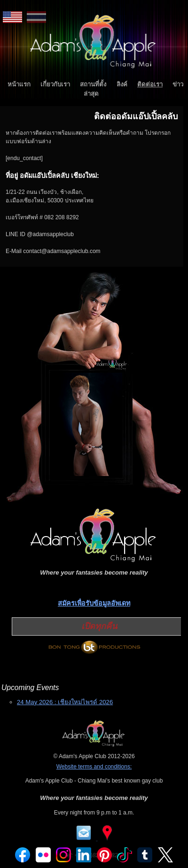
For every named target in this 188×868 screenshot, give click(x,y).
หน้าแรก (19, 84)
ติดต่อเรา (150, 84)
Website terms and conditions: (94, 767)
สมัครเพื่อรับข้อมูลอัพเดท (94, 603)
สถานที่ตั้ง (93, 84)
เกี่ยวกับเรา (55, 84)
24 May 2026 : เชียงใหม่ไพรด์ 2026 (65, 702)
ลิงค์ (122, 84)
